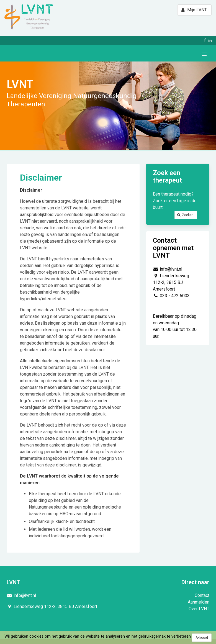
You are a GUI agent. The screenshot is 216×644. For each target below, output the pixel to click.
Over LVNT (199, 609)
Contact (202, 595)
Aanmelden (199, 602)
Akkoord (202, 638)
